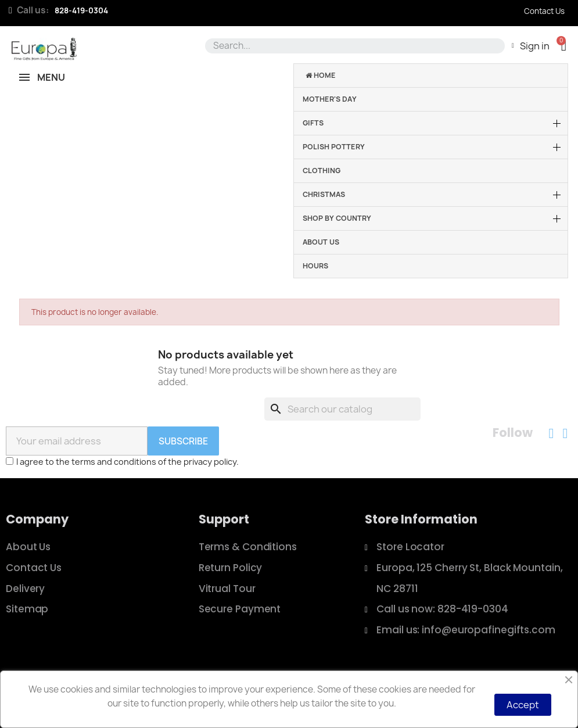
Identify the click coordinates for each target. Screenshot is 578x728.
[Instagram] (565, 433)
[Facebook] (551, 433)
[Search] (342, 409)
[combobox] (353, 46)
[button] (564, 46)
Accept (523, 705)
